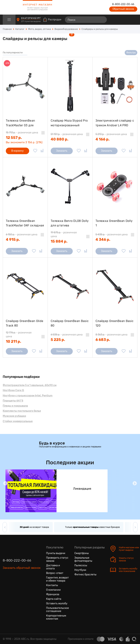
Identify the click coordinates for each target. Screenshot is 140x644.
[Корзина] (134, 20)
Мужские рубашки (14, 416)
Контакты (52, 585)
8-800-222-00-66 (123, 4)
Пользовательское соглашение (58, 610)
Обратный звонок (123, 9)
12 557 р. (14, 138)
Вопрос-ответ (55, 573)
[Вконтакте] (6, 585)
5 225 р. (58, 340)
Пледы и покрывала (15, 406)
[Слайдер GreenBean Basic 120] (115, 286)
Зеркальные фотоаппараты (83, 559)
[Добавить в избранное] (35, 151)
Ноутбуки (80, 570)
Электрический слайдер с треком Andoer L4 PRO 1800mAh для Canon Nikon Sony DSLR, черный (115, 123)
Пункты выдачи (56, 553)
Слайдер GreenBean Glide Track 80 (25, 323)
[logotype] (12, 7)
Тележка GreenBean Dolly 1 (114, 223)
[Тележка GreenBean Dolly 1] (115, 186)
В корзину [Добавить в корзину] (17, 151)
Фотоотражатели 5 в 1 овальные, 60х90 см (30, 385)
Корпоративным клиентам (56, 617)
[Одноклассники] (12, 585)
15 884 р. (59, 241)
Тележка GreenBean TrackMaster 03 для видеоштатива (20, 123)
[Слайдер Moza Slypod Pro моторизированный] (70, 86)
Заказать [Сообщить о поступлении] (62, 151)
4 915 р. (13, 240)
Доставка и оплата (53, 567)
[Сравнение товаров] (114, 20)
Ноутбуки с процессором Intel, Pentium (28, 396)
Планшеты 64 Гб (13, 401)
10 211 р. (13, 341)
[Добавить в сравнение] (42, 151)
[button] (5, 483)
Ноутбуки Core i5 (13, 390)
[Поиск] (86, 20)
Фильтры (131, 53)
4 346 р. (103, 240)
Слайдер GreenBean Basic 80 (70, 323)
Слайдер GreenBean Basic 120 (114, 323)
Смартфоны (82, 553)
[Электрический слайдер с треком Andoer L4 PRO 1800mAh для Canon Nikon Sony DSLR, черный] (115, 86)
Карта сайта (54, 599)
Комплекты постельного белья (22, 411)
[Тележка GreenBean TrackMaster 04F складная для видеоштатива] (25, 186)
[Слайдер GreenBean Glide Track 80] (25, 286)
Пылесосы (81, 565)
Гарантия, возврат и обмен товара (57, 579)
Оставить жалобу (57, 603)
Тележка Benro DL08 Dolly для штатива (70, 223)
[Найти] (102, 20)
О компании (53, 590)
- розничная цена (22, 133)
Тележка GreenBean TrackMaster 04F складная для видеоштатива (25, 223)
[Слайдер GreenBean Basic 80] (70, 286)
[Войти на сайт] (127, 20)
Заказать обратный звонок (22, 568)
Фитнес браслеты (85, 575)
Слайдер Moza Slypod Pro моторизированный (69, 123)
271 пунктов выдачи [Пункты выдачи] (31, 21)
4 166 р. (103, 139)
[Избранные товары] (120, 20)
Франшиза (53, 594)
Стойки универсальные (18, 421)
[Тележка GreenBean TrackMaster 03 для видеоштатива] (25, 86)
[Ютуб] (19, 585)
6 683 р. (103, 340)
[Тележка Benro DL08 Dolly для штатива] (70, 186)
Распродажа (56, 20)
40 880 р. (60, 139)
